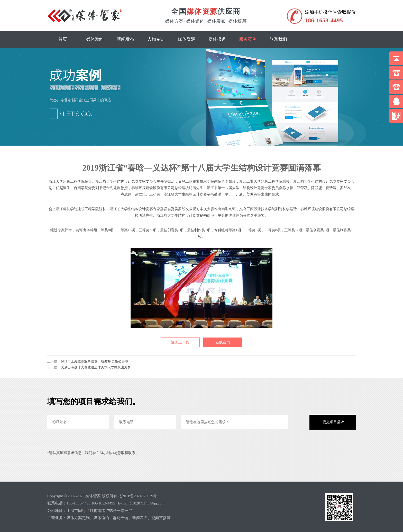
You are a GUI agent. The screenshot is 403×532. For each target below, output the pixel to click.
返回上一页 (180, 342)
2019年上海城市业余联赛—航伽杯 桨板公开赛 (94, 361)
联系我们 (278, 39)
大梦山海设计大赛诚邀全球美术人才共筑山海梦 (96, 367)
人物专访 (156, 39)
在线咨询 (223, 342)
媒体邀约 (95, 39)
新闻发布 (125, 39)
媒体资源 (187, 39)
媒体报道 (217, 39)
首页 (63, 39)
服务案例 (248, 39)
